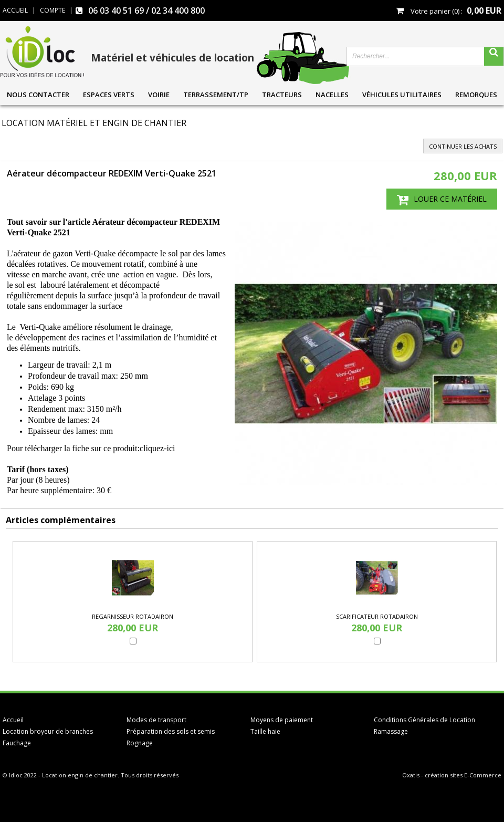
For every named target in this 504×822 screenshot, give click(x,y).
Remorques (476, 95)
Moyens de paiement (282, 720)
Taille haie (265, 731)
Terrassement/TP (216, 95)
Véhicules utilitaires (402, 95)
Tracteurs (282, 95)
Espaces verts (109, 95)
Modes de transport (156, 720)
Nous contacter (38, 95)
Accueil (13, 720)
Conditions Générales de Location (424, 720)
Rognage (140, 743)
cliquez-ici (159, 448)
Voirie (159, 95)
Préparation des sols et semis (171, 731)
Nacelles (332, 95)
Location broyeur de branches (48, 731)
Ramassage (391, 731)
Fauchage (17, 743)
